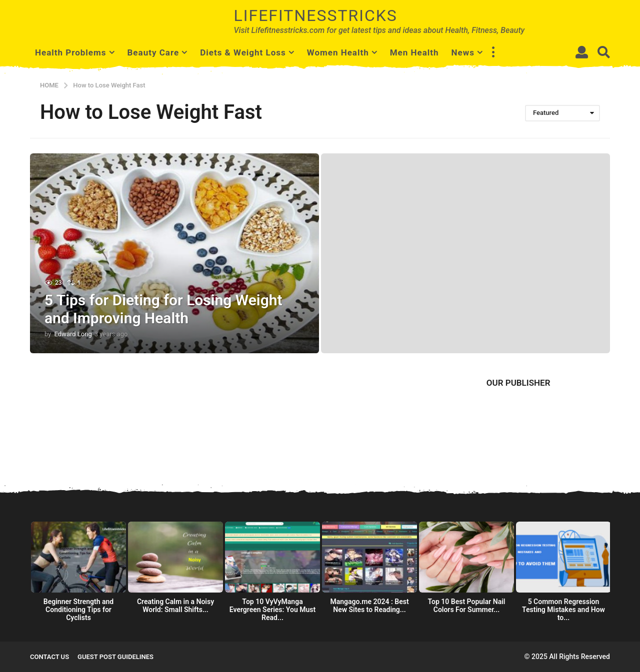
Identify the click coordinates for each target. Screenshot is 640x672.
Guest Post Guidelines (115, 657)
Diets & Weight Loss (243, 52)
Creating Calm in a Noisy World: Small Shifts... (175, 606)
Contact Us (49, 657)
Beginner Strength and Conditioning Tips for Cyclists (78, 610)
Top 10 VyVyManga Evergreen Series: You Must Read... (272, 610)
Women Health (338, 52)
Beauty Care (153, 52)
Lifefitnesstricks (316, 15)
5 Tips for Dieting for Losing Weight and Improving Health (163, 309)
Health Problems (71, 52)
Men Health (414, 52)
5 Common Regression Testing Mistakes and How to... (563, 610)
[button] (493, 52)
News (463, 52)
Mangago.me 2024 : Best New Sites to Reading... (369, 606)
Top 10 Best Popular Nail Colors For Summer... (467, 606)
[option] (78, 574)
